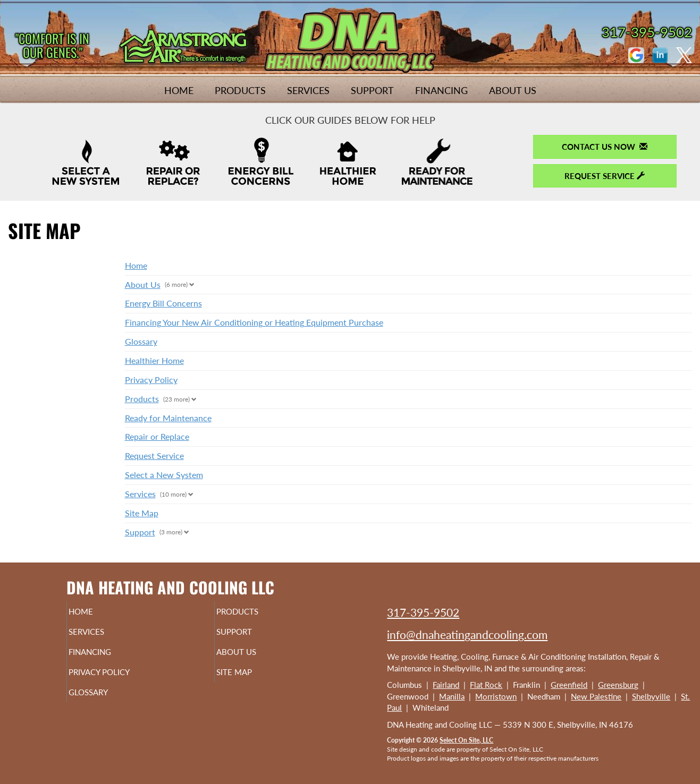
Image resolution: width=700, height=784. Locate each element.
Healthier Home (154, 360)
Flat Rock (486, 685)
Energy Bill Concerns (163, 303)
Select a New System (164, 475)
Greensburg (618, 685)
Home (179, 90)
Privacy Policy (151, 380)
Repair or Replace (157, 436)
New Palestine (596, 696)
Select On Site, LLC (466, 740)
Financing (441, 90)
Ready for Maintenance (168, 418)
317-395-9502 (423, 612)
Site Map (142, 513)
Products (240, 90)
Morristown (496, 696)
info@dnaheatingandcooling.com (467, 634)
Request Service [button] (605, 176)
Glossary (141, 341)
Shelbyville (651, 696)
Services (308, 90)
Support (372, 90)
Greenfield (569, 685)
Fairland (446, 685)
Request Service (154, 455)
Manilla (452, 696)
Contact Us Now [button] (605, 147)
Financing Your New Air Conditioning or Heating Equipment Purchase (254, 322)
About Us (513, 90)
